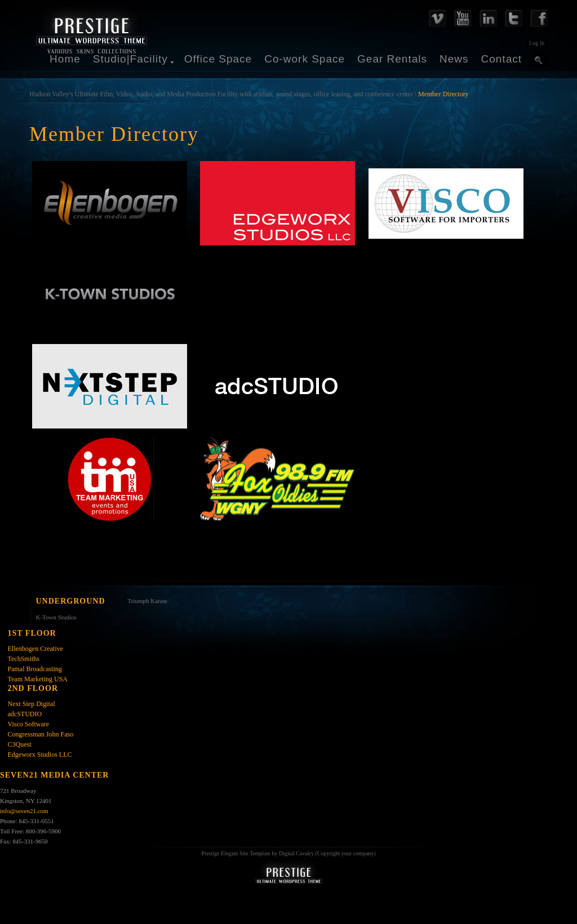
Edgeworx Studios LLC (40, 755)
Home (65, 59)
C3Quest (20, 744)
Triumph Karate (148, 601)
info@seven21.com (24, 811)
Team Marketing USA (38, 679)
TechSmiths (24, 659)
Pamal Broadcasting (35, 669)
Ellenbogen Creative (35, 649)
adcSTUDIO (25, 714)
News (454, 59)
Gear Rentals (392, 59)
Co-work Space (305, 59)
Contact (501, 59)
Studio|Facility (130, 59)
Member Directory (443, 94)
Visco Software (29, 724)
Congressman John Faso (41, 734)
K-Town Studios (56, 617)
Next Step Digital (32, 704)
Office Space (218, 59)
